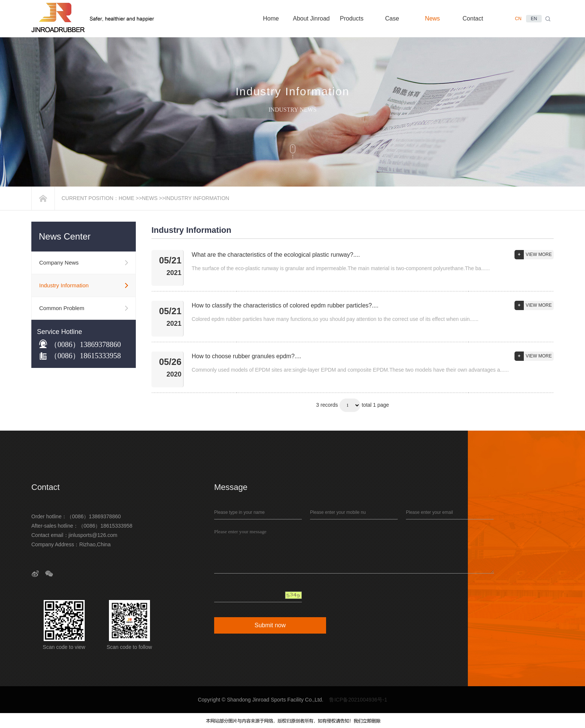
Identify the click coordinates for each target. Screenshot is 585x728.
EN (534, 19)
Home (126, 198)
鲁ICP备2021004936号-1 (358, 700)
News (150, 198)
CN (518, 19)
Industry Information (197, 198)
